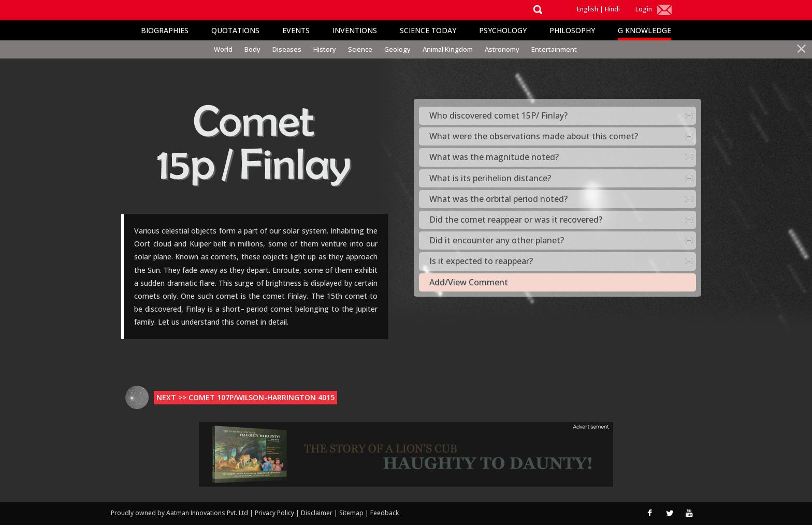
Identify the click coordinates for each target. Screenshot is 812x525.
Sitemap (352, 513)
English (588, 9)
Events (296, 30)
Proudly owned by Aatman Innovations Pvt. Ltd (179, 513)
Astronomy (502, 49)
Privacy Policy (275, 513)
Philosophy (572, 30)
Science (360, 49)
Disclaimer (317, 513)
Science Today (428, 30)
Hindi (612, 9)
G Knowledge (644, 30)
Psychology (503, 30)
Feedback (385, 513)
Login (644, 9)
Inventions (355, 30)
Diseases (287, 49)
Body (252, 49)
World (223, 49)
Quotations (235, 30)
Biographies (165, 30)
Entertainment (554, 49)
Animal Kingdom (448, 49)
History (325, 49)
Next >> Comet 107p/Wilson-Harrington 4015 (245, 397)
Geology (397, 49)
